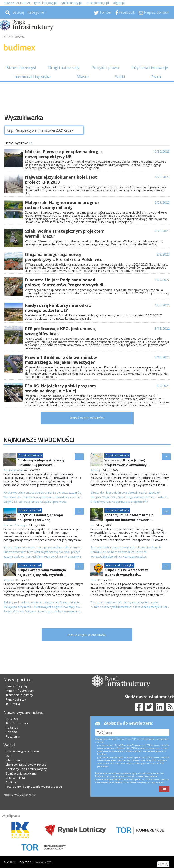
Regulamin (13, 736)
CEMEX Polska (15, 778)
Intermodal (13, 760)
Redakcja (12, 728)
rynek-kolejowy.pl (45, 3)
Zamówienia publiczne (21, 773)
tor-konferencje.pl (97, 3)
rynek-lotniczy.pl (71, 3)
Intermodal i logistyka (32, 77)
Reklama (12, 732)
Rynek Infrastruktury (20, 691)
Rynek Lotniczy (16, 699)
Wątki (120, 77)
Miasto (83, 77)
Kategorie (36, 12)
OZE (8, 756)
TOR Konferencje (17, 723)
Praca (156, 77)
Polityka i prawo (105, 68)
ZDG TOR (12, 719)
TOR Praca (13, 704)
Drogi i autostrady (64, 68)
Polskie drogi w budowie (22, 751)
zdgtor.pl (119, 3)
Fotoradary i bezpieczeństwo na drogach (34, 787)
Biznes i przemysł (21, 68)
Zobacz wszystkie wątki (19, 795)
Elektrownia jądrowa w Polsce (26, 765)
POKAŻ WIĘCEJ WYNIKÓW (87, 418)
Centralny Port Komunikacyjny (26, 769)
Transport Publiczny (19, 695)
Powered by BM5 (43, 862)
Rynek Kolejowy (17, 686)
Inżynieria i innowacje (150, 68)
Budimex (12, 782)
